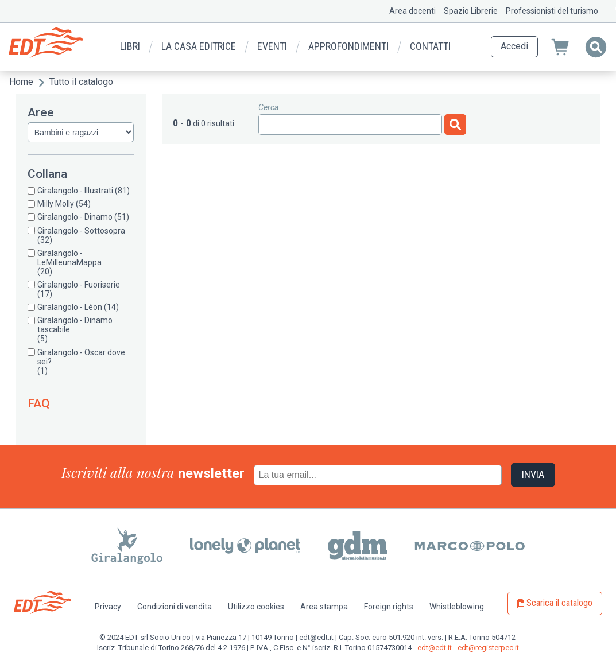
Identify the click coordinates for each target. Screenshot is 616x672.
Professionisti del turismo (552, 11)
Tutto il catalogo (81, 82)
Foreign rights (389, 607)
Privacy (108, 607)
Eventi (272, 46)
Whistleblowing (457, 607)
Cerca (268, 107)
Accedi (514, 46)
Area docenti (412, 11)
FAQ (39, 403)
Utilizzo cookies (256, 607)
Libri (130, 46)
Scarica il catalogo (559, 603)
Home (21, 82)
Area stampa (324, 607)
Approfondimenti (348, 46)
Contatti (430, 46)
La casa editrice (199, 46)
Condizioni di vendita (175, 607)
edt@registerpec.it (488, 648)
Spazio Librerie (471, 11)
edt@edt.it (435, 648)
